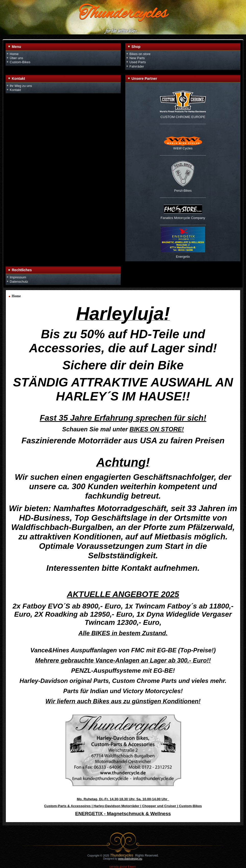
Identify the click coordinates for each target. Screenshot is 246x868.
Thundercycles (123, 14)
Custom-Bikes (20, 62)
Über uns (16, 58)
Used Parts (138, 62)
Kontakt (15, 90)
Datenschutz (19, 282)
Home (14, 54)
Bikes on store (140, 54)
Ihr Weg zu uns (21, 86)
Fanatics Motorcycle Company (183, 218)
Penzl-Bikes (183, 191)
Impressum (18, 277)
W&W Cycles (183, 148)
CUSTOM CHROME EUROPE (183, 117)
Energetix (183, 257)
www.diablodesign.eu (130, 859)
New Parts (137, 58)
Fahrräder (137, 66)
